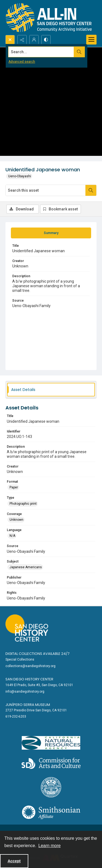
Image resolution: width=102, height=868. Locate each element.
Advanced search (22, 62)
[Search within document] (91, 190)
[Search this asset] (46, 190)
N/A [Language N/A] (12, 536)
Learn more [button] (50, 846)
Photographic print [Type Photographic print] (23, 504)
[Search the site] (41, 52)
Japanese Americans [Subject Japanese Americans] (26, 567)
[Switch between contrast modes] (46, 40)
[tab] (51, 233)
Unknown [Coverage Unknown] (16, 520)
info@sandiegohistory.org (25, 692)
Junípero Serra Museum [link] (28, 705)
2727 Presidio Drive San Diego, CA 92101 (36, 710)
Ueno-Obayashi (20, 176)
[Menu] (91, 40)
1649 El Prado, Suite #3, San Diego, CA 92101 (39, 685)
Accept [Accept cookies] (14, 861)
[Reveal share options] (22, 40)
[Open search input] (10, 40)
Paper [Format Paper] (14, 487)
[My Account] (34, 40)
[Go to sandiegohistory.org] (27, 628)
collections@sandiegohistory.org (30, 666)
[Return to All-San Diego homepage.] (49, 18)
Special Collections (20, 659)
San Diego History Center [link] (29, 679)
